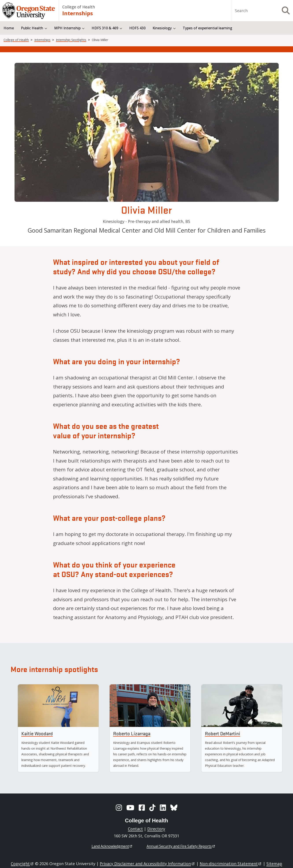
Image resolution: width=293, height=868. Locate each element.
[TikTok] (152, 808)
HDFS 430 (137, 28)
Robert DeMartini (223, 733)
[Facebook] (142, 808)
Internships (78, 13)
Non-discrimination (231, 864)
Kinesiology (162, 28)
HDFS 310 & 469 (105, 28)
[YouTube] (130, 808)
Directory (156, 829)
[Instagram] (119, 808)
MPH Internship (67, 28)
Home (9, 28)
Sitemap (274, 864)
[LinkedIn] (163, 808)
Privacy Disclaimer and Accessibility (147, 864)
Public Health (32, 28)
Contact (135, 829)
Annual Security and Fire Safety (181, 846)
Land (112, 846)
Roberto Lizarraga (132, 733)
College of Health (79, 7)
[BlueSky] (174, 808)
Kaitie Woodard (37, 733)
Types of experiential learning (207, 28)
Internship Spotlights (71, 40)
